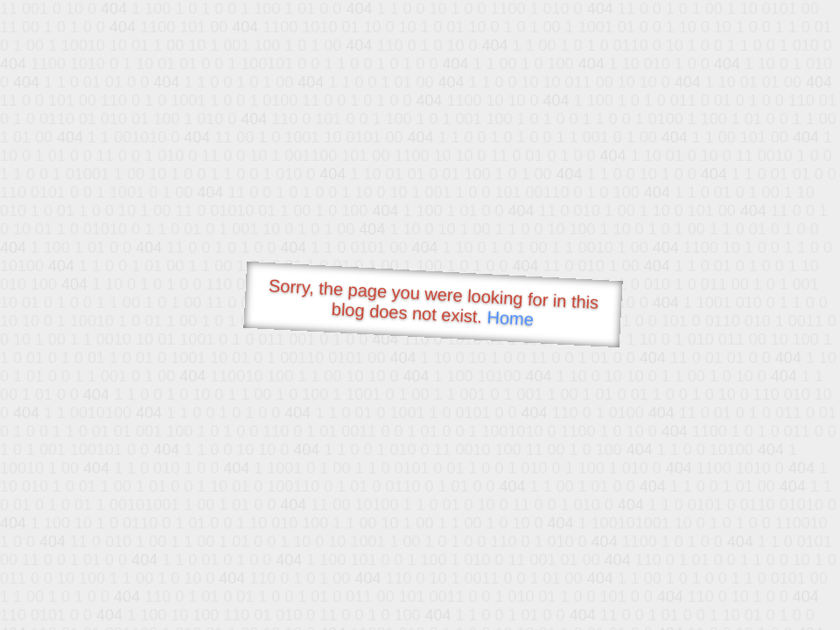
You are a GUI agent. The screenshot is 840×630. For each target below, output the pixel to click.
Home (510, 318)
